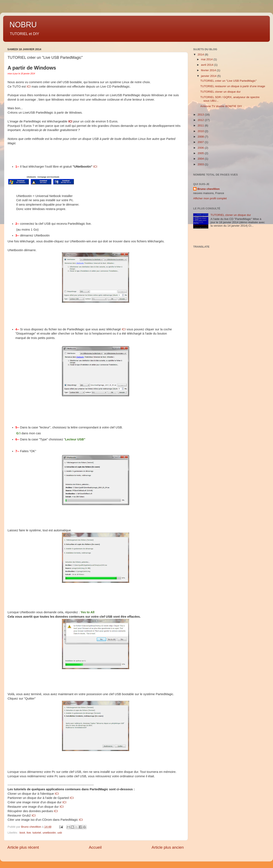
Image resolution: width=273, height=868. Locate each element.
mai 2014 (207, 59)
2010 (201, 131)
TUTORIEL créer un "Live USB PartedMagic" (228, 81)
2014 (201, 54)
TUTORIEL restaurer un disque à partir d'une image (233, 86)
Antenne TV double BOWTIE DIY (221, 106)
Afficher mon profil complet (210, 198)
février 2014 (209, 70)
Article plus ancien (168, 847)
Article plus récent (23, 847)
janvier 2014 (209, 76)
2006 (201, 148)
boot (22, 833)
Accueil (95, 847)
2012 (201, 120)
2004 (201, 159)
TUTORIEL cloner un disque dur (220, 92)
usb (60, 833)
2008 (201, 137)
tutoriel (37, 833)
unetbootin (49, 833)
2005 (201, 153)
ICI (29, 87)
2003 (201, 164)
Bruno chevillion (209, 189)
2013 (201, 115)
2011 (201, 125)
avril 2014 (207, 65)
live (29, 833)
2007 (201, 142)
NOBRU (23, 25)
